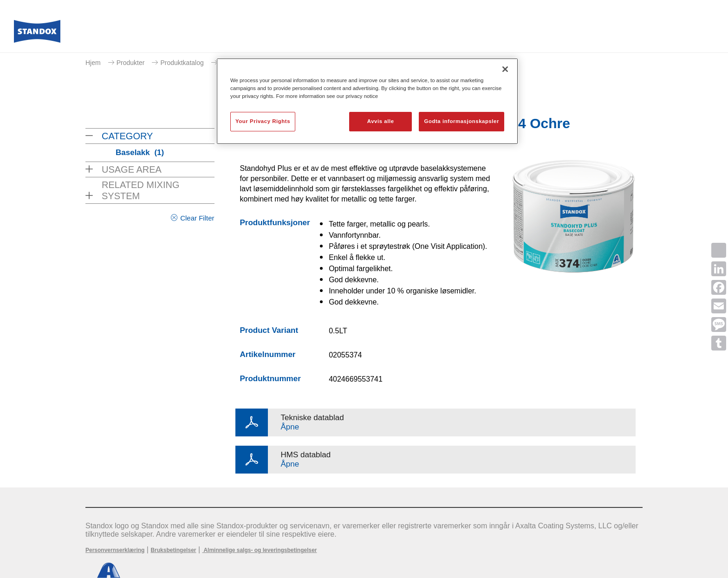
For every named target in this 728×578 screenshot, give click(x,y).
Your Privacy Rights (263, 121)
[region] (367, 101)
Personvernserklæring (115, 550)
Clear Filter (197, 218)
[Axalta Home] (37, 34)
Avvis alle (381, 121)
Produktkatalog (182, 63)
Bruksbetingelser (173, 550)
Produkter (131, 63)
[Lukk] (505, 69)
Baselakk (140, 153)
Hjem (93, 63)
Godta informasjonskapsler (461, 121)
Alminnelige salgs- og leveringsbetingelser (260, 550)
